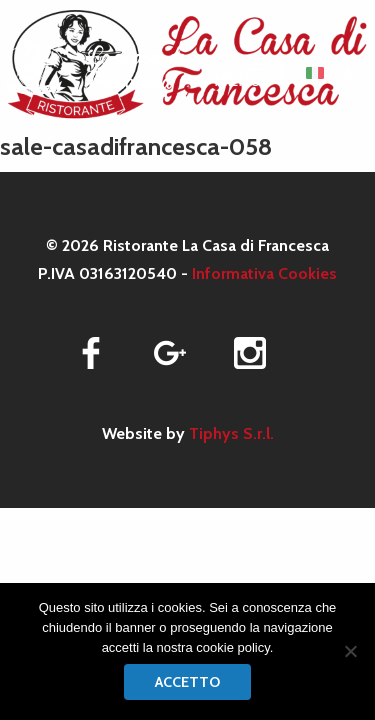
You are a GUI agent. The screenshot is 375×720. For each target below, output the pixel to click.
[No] (350, 651)
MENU (237, 72)
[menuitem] (329, 73)
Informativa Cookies (264, 273)
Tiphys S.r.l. (231, 433)
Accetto (187, 682)
